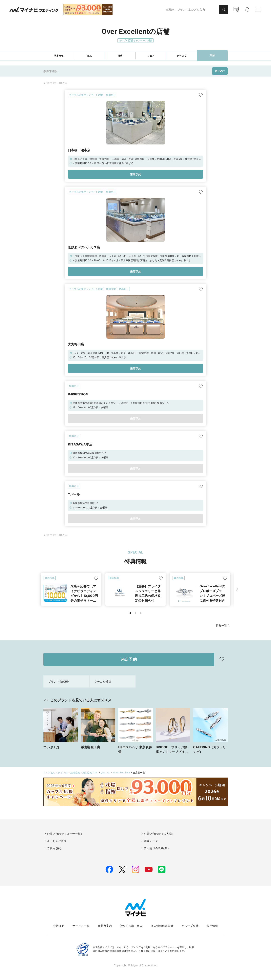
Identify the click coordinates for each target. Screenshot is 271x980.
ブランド (105, 773)
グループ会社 (190, 926)
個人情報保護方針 (162, 926)
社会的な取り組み (131, 926)
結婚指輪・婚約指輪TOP (84, 773)
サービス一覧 (81, 926)
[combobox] (192, 10)
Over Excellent (122, 773)
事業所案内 (105, 926)
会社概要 (59, 926)
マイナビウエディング (55, 773)
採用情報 (212, 926)
